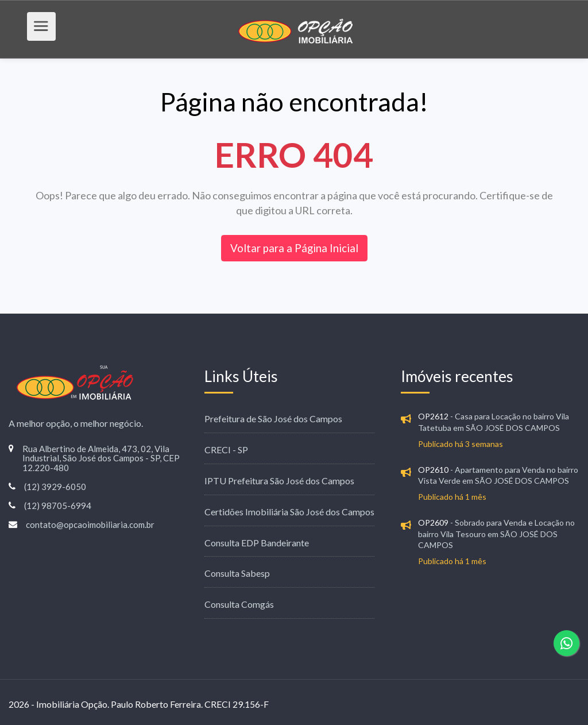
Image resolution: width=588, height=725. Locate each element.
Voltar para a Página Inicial (294, 248)
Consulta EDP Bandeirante (257, 543)
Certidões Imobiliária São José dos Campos (289, 512)
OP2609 (433, 522)
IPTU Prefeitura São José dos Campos (279, 481)
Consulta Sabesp (237, 573)
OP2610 (433, 470)
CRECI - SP (226, 450)
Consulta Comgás (239, 604)
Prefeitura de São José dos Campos (273, 419)
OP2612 (433, 416)
